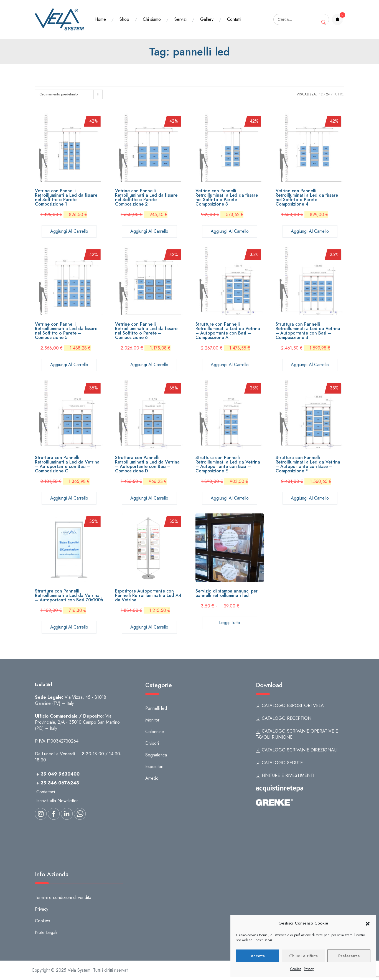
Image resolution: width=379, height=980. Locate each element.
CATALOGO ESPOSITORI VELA (290, 706)
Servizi (180, 19)
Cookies (296, 969)
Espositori (154, 767)
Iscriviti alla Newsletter (57, 801)
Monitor (152, 720)
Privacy (309, 969)
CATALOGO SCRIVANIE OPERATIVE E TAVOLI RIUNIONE (297, 734)
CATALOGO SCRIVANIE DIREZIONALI (297, 750)
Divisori (152, 743)
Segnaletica (156, 755)
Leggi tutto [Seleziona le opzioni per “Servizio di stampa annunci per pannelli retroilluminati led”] (230, 623)
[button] (368, 923)
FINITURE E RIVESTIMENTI (285, 775)
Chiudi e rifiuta (303, 956)
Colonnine (155, 732)
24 (328, 94)
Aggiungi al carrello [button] (69, 231)
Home (100, 19)
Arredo (152, 778)
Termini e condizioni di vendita (63, 897)
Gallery (207, 19)
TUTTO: (339, 94)
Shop (124, 19)
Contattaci (46, 792)
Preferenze (349, 956)
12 (321, 94)
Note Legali (46, 932)
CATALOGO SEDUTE (279, 763)
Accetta (258, 956)
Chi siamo (152, 19)
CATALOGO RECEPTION (284, 718)
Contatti (234, 19)
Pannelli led (156, 708)
